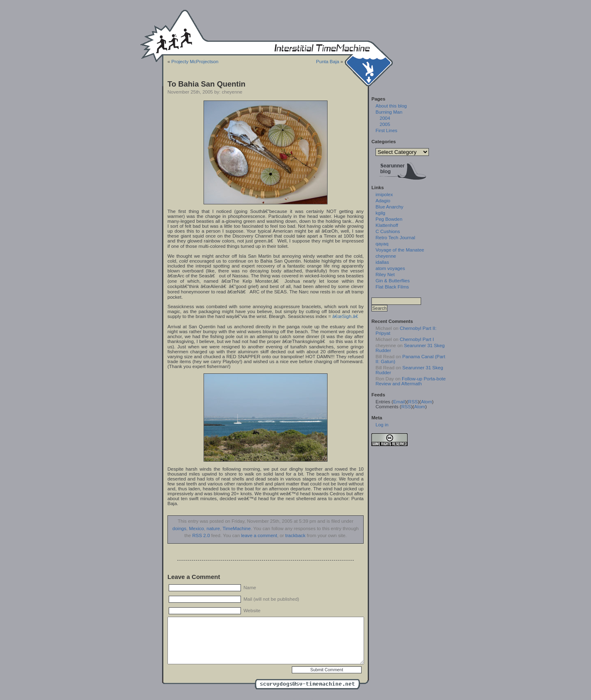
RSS (413, 402)
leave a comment (259, 535)
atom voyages (390, 268)
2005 (385, 124)
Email (399, 402)
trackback (295, 535)
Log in (382, 425)
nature (213, 528)
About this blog (391, 106)
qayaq (382, 244)
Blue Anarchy (389, 207)
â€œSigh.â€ (347, 316)
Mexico (196, 528)
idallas (382, 262)
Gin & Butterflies (393, 281)
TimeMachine (237, 528)
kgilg (380, 213)
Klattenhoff (387, 225)
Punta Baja (328, 62)
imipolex (384, 194)
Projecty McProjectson (195, 62)
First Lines (386, 130)
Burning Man (389, 112)
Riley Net (385, 275)
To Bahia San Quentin (206, 84)
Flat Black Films (392, 287)
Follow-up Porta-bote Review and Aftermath (411, 381)
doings (179, 528)
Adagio (383, 201)
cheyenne (386, 256)
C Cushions (388, 231)
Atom (427, 402)
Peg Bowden (389, 219)
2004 (385, 118)
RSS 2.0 (201, 535)
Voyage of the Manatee (400, 250)
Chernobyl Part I (417, 339)
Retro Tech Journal (395, 238)
